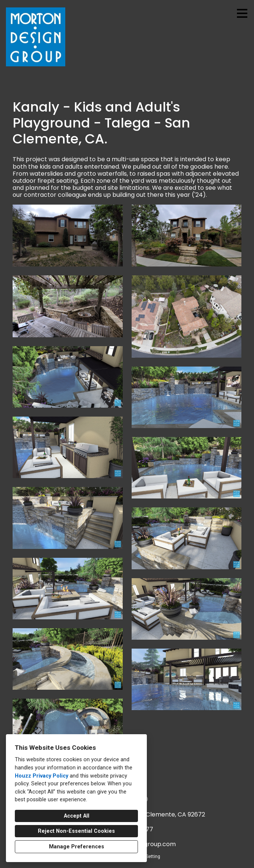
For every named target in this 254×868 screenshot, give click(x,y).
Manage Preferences (77, 847)
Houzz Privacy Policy (42, 776)
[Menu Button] (242, 13)
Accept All (77, 816)
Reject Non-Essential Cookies (76, 831)
